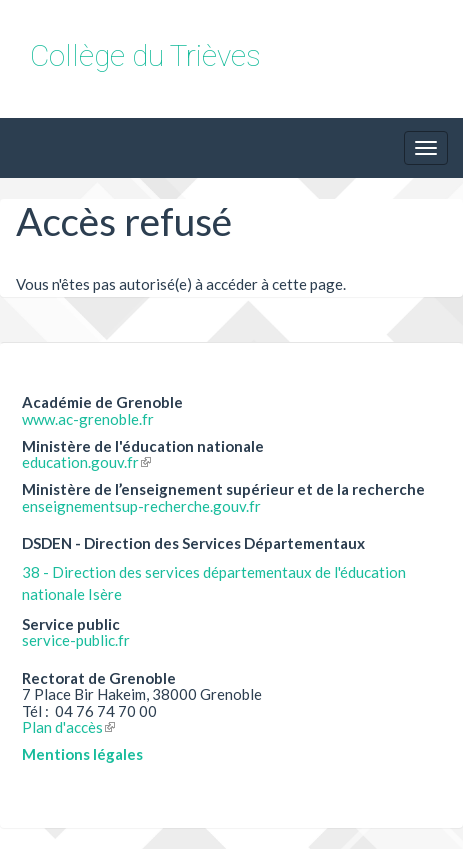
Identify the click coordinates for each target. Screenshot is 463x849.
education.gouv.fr (86, 462)
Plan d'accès (68, 727)
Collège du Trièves (145, 55)
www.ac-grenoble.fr (88, 419)
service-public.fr (76, 640)
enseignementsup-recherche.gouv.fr (141, 506)
